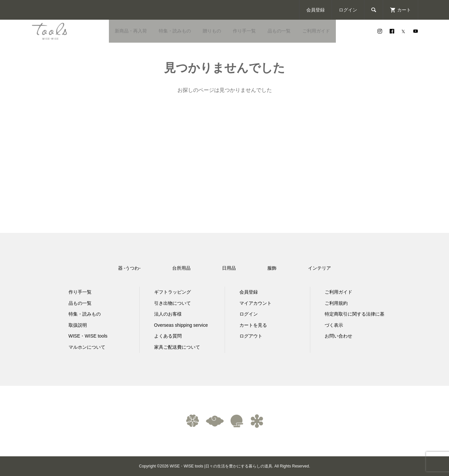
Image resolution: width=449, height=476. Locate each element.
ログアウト (251, 336)
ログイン (348, 10)
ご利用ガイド (316, 31)
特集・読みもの (175, 31)
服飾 (272, 268)
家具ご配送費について (177, 347)
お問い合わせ (338, 336)
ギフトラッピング (173, 292)
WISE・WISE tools (88, 336)
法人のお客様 (168, 314)
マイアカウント (255, 303)
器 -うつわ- (129, 268)
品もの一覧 (279, 31)
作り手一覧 (244, 31)
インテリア (319, 268)
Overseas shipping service (181, 325)
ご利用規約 (336, 303)
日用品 (229, 268)
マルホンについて (87, 347)
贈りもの (212, 31)
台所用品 (181, 268)
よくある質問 (168, 336)
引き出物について (173, 303)
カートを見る (253, 325)
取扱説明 (78, 325)
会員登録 (316, 10)
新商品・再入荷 (131, 31)
